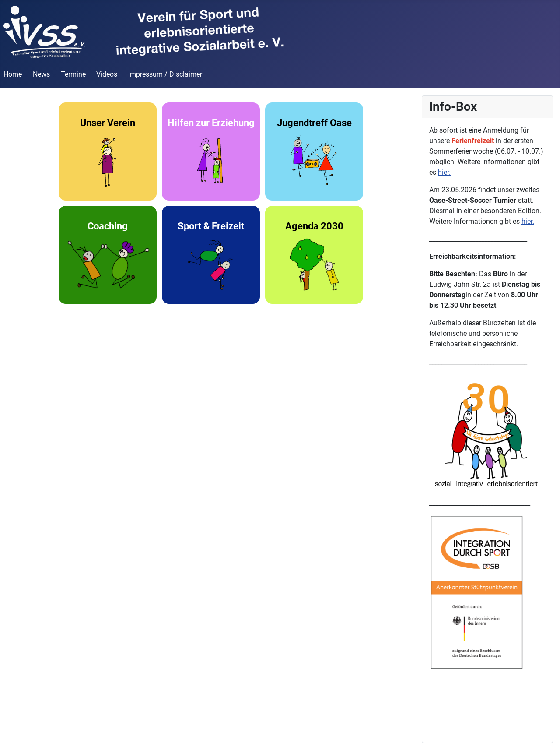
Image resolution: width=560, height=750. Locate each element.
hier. (444, 172)
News (41, 74)
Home (13, 74)
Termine (73, 74)
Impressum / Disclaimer (165, 74)
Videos (107, 74)
